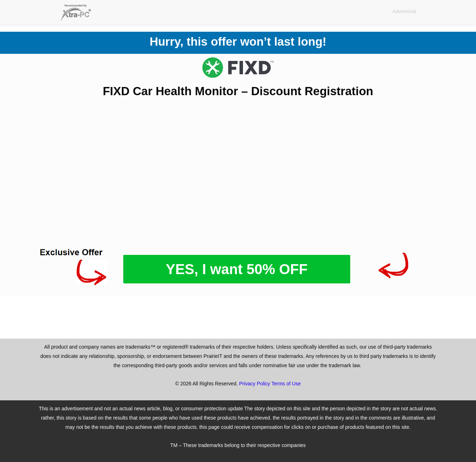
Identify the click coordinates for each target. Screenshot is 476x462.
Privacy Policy (255, 384)
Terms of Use (286, 384)
